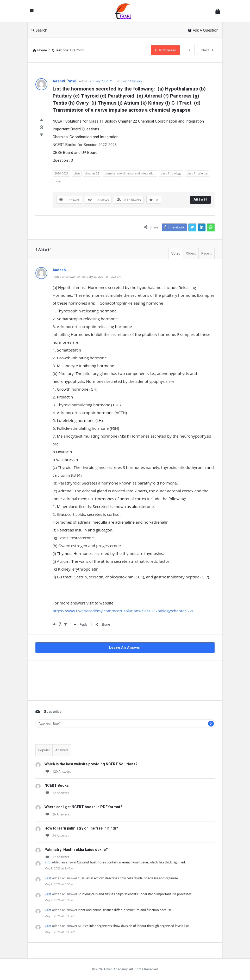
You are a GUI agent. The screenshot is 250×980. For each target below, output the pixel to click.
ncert (58, 181)
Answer (201, 199)
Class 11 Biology (131, 81)
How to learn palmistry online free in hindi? (81, 828)
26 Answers (57, 814)
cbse (77, 173)
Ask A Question (203, 30)
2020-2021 (61, 173)
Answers (62, 750)
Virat (48, 878)
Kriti (48, 862)
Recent (207, 253)
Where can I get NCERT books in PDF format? (83, 807)
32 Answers (57, 793)
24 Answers (57, 836)
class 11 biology (171, 173)
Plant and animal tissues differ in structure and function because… (126, 910)
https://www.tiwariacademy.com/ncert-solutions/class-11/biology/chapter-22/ (123, 611)
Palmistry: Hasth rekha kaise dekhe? (76, 850)
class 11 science (197, 173)
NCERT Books (57, 785)
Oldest (191, 253)
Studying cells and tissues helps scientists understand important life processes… (136, 894)
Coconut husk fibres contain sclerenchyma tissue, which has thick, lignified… (132, 862)
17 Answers (57, 857)
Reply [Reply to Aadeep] (81, 624)
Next (207, 50)
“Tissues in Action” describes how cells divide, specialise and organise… (129, 878)
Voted (176, 253)
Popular (44, 750)
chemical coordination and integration (130, 173)
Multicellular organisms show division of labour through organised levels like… (135, 926)
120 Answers (58, 772)
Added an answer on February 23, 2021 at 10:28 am (87, 277)
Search (39, 30)
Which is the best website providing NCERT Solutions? (91, 764)
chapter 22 (92, 173)
